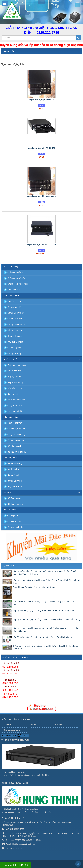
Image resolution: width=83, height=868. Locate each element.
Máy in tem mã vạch (16, 382)
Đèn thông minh (14, 446)
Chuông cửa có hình (16, 429)
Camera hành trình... (17, 527)
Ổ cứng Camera (15, 336)
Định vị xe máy (14, 521)
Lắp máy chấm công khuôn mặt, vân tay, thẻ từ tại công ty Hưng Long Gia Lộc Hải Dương (45, 630)
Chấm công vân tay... (17, 272)
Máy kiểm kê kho (15, 388)
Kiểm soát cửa (14, 290)
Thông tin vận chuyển (15, 740)
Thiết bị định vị (10, 510)
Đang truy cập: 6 (9, 736)
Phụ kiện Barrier (15, 487)
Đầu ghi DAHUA (15, 330)
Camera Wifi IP (14, 307)
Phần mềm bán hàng (17, 365)
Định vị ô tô (13, 516)
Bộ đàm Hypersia (15, 504)
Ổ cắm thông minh (16, 440)
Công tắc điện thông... (17, 434)
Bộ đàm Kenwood (15, 498)
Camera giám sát (11, 296)
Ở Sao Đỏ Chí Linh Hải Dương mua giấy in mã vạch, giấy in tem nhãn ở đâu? (45, 603)
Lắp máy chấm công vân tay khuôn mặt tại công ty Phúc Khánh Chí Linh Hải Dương (46, 582)
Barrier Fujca (13, 469)
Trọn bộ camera (14, 301)
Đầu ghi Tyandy (14, 353)
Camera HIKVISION (16, 313)
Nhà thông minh (11, 417)
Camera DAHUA (15, 319)
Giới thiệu (7, 725)
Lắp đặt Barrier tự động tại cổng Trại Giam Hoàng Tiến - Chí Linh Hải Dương (47, 619)
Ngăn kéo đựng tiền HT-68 (42, 100)
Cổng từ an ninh (15, 406)
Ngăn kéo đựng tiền (16, 400)
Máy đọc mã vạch (15, 377)
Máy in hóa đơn (14, 371)
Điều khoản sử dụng (12, 730)
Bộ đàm (7, 492)
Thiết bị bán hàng (12, 359)
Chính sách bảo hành (15, 783)
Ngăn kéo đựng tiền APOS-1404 (41, 148)
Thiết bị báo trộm (15, 423)
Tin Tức (33, 725)
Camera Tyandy (14, 348)
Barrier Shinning (15, 481)
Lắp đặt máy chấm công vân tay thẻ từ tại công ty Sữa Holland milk (42, 637)
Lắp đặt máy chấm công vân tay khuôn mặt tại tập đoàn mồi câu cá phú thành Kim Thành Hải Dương (44, 573)
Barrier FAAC (13, 475)
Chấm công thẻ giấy (16, 278)
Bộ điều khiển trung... (17, 452)
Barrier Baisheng (15, 463)
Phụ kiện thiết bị (15, 411)
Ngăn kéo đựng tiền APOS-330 (41, 245)
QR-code (23, 736)
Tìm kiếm (59, 725)
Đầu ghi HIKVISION (16, 324)
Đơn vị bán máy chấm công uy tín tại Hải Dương (34, 587)
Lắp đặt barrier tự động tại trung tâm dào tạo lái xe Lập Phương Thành (44, 610)
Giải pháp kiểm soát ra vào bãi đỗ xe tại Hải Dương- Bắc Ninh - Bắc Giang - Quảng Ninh (46, 647)
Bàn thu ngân (13, 394)
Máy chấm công (11, 267)
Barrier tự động (10, 458)
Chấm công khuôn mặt (17, 284)
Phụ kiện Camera (15, 342)
